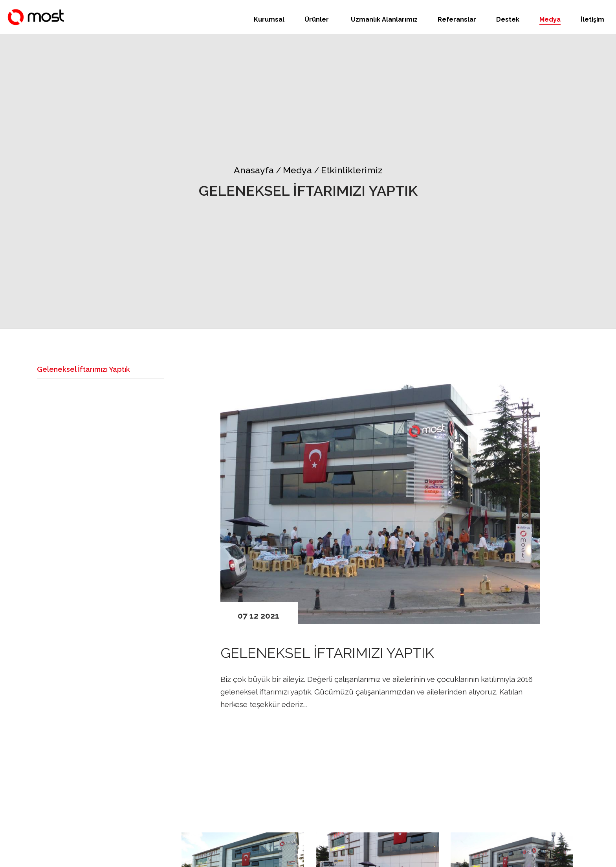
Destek (508, 19)
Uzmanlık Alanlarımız (384, 19)
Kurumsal (269, 19)
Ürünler (317, 19)
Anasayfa (254, 170)
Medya (550, 19)
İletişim (592, 19)
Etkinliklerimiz (348, 170)
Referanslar (457, 19)
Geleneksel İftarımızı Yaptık (83, 369)
